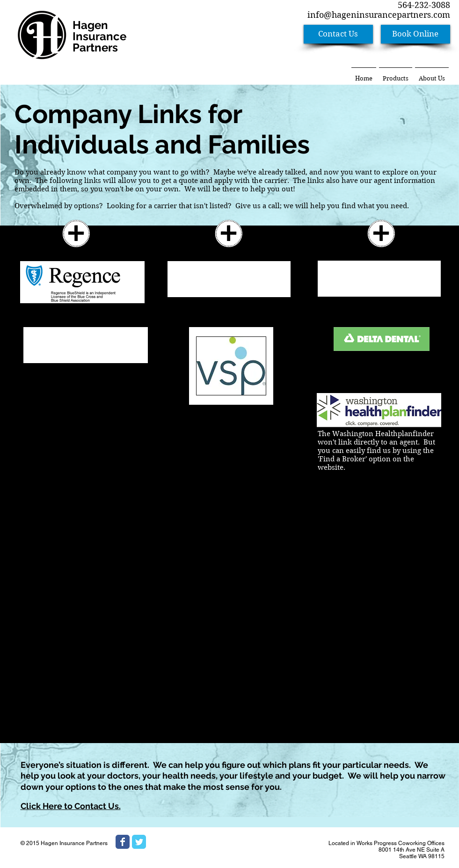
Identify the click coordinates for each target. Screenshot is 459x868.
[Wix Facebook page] (123, 842)
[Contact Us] (338, 34)
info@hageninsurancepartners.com (379, 15)
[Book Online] (415, 34)
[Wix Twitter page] (139, 842)
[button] (396, 74)
